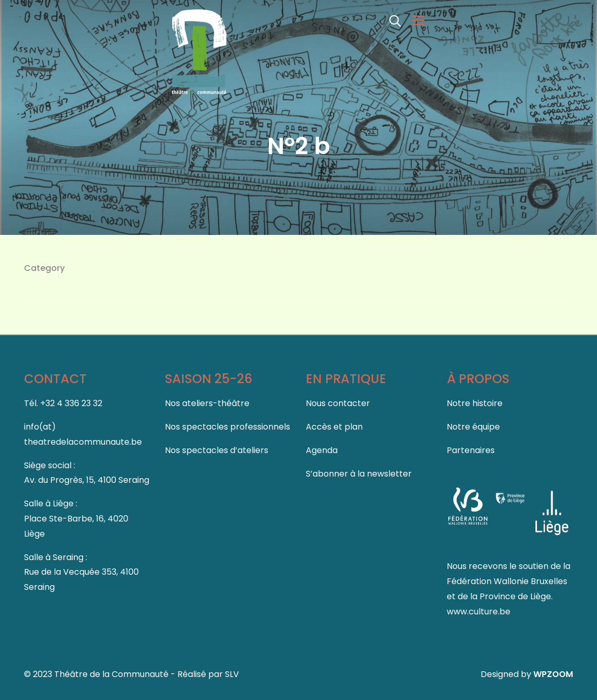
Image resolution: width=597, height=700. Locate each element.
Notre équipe (473, 427)
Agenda (322, 450)
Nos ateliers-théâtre (207, 403)
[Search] (395, 20)
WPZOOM (553, 674)
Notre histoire (475, 403)
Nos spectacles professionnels (228, 427)
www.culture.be (479, 612)
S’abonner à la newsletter (359, 474)
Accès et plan (334, 427)
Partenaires (471, 450)
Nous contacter (338, 403)
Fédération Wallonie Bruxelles (507, 581)
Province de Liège (515, 596)
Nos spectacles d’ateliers (217, 450)
